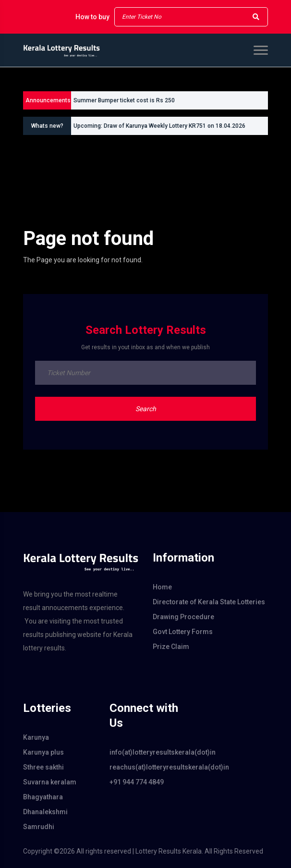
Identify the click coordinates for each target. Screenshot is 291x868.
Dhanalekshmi (45, 812)
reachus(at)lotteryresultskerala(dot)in (145, 767)
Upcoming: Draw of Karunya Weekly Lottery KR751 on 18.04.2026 (159, 126)
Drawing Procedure (183, 617)
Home (162, 587)
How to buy (92, 17)
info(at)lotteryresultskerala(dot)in (145, 752)
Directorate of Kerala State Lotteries (209, 602)
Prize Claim (171, 647)
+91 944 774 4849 (137, 782)
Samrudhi (39, 827)
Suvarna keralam (50, 782)
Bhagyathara (43, 797)
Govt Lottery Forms (183, 632)
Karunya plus (43, 752)
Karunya (36, 737)
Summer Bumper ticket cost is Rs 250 (124, 100)
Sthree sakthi (43, 767)
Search (146, 409)
